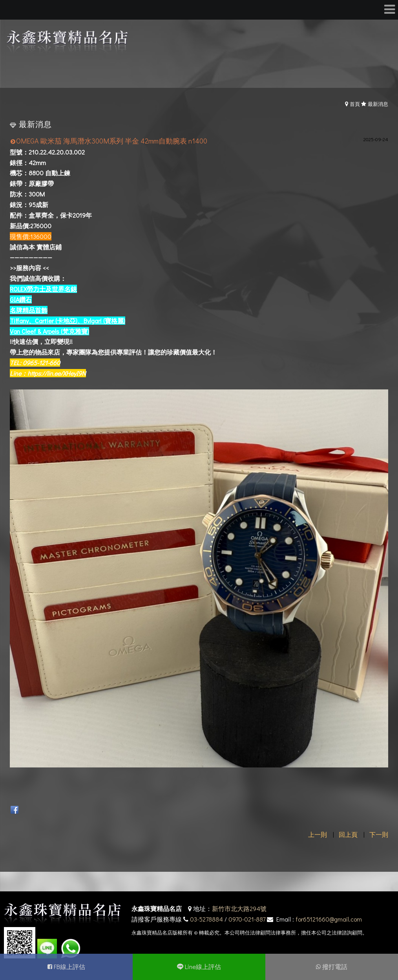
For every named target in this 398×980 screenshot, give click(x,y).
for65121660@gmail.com (329, 919)
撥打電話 (335, 966)
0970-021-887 (247, 919)
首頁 (355, 104)
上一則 (318, 834)
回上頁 (348, 834)
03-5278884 (206, 919)
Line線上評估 (203, 966)
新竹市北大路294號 (239, 908)
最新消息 (378, 104)
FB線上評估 (69, 966)
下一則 (379, 834)
